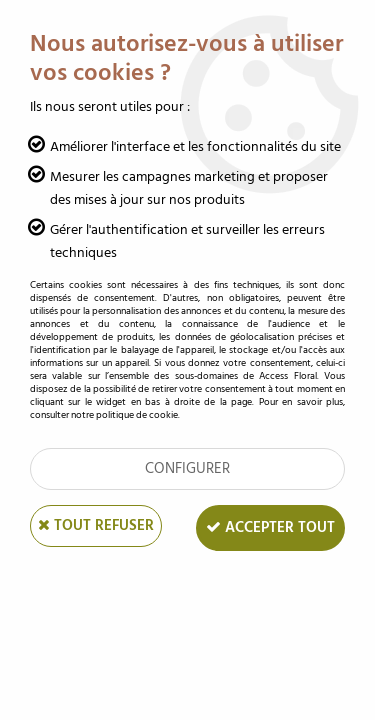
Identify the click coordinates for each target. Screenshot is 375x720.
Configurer (187, 468)
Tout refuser (96, 525)
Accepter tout (270, 527)
